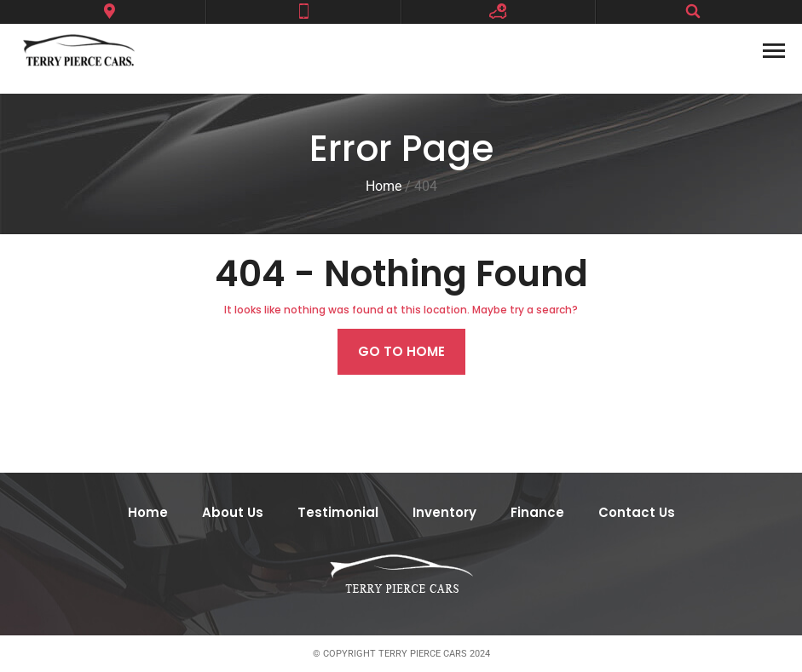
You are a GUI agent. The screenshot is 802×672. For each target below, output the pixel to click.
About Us (233, 512)
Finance (537, 512)
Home (148, 512)
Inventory (444, 512)
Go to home (401, 351)
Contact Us (637, 512)
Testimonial (338, 512)
